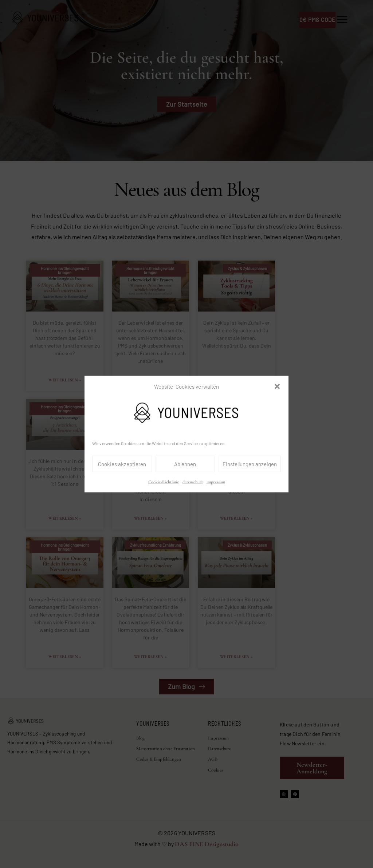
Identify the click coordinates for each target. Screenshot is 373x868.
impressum (216, 482)
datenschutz (193, 482)
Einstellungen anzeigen (250, 464)
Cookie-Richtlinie (164, 482)
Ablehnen (185, 464)
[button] (277, 387)
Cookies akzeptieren (122, 464)
